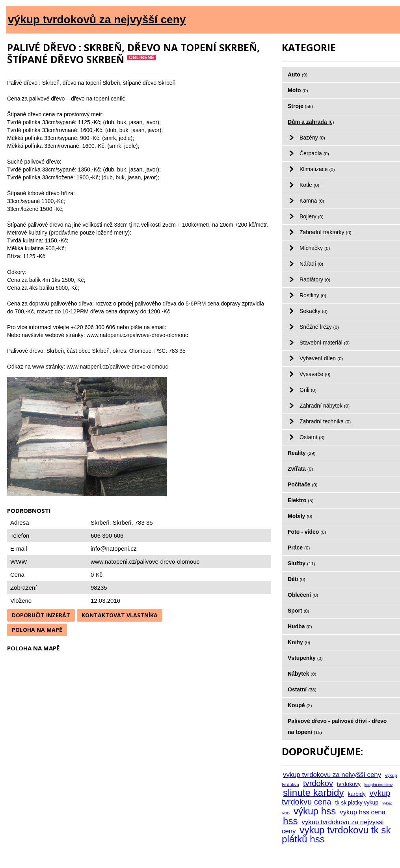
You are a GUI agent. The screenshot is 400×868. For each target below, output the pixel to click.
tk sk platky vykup (357, 803)
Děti (297, 579)
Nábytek (302, 674)
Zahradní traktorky (326, 232)
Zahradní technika (325, 421)
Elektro (301, 500)
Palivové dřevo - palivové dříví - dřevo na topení (337, 726)
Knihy (299, 642)
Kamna (312, 201)
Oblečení (303, 595)
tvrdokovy (349, 784)
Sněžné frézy (319, 327)
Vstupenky (305, 658)
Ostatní (312, 437)
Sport (299, 611)
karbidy (357, 794)
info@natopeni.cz (113, 549)
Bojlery (312, 216)
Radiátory (315, 279)
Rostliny (313, 295)
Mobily (300, 516)
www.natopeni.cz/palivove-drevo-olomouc (145, 562)
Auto (298, 75)
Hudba (300, 626)
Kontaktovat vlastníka (120, 615)
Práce (299, 548)
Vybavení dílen (321, 358)
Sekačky (313, 311)
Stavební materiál (325, 343)
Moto (298, 90)
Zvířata (300, 469)
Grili (308, 390)
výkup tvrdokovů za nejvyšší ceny (97, 20)
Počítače (303, 484)
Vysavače (315, 374)
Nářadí (311, 264)
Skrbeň (122, 522)
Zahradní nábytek (325, 406)
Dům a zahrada (311, 122)
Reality (302, 453)
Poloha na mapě (37, 630)
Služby (301, 563)
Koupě (300, 705)
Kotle (309, 185)
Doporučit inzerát (41, 615)
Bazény (312, 138)
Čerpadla (314, 153)
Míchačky (315, 248)
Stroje (300, 106)
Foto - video (307, 532)
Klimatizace (317, 169)
